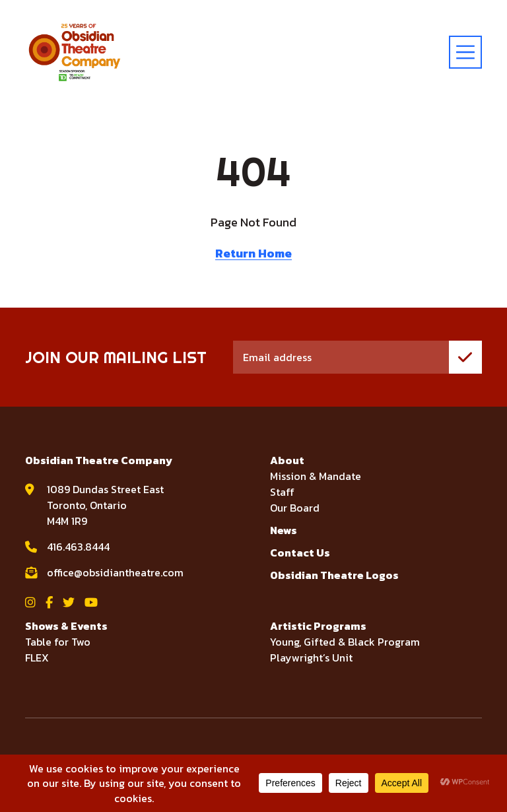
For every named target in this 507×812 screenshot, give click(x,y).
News (284, 530)
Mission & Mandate (316, 476)
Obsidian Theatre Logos (334, 575)
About (287, 460)
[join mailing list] (465, 357)
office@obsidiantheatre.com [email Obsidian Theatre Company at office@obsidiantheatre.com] (115, 572)
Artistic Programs (318, 626)
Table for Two (58, 642)
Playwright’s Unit (311, 658)
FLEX (37, 658)
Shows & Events (66, 626)
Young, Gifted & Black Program (345, 642)
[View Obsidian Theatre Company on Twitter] (69, 602)
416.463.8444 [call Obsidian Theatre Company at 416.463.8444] (78, 547)
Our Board (295, 508)
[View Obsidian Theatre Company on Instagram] (30, 602)
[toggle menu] (465, 52)
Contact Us (300, 553)
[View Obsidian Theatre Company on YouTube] (91, 602)
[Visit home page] (75, 52)
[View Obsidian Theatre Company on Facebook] (49, 602)
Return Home (253, 253)
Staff (282, 492)
